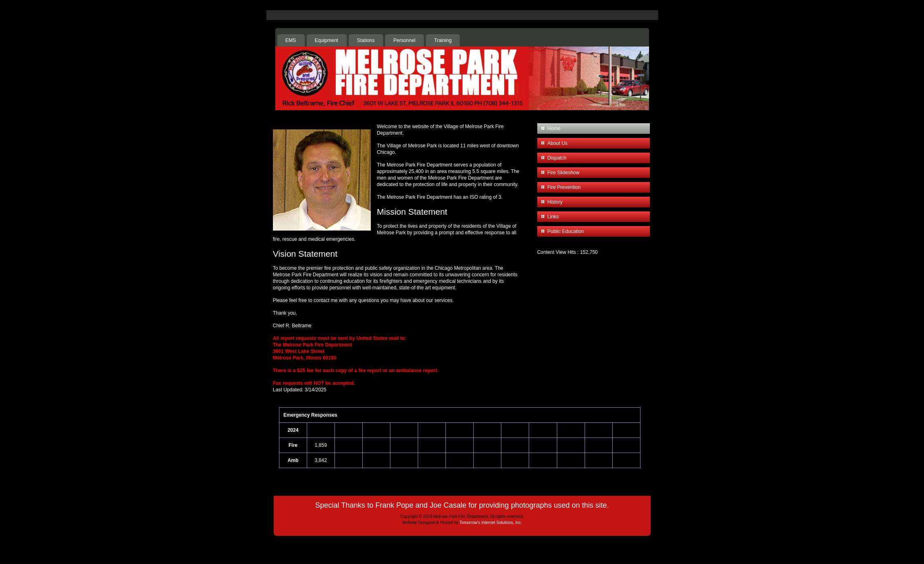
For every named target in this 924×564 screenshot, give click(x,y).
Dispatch (557, 158)
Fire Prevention (564, 187)
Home (554, 129)
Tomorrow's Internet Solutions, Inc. (491, 523)
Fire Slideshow (564, 173)
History (555, 202)
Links (553, 217)
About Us (557, 143)
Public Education (566, 231)
